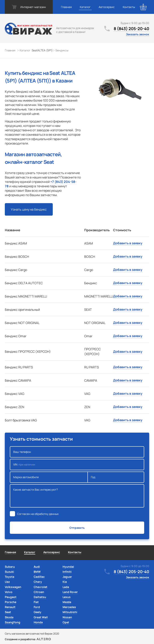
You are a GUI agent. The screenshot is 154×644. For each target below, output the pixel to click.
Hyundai (68, 567)
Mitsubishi (70, 612)
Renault (10, 607)
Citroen (39, 592)
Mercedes (69, 607)
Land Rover (70, 592)
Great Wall (41, 617)
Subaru (10, 567)
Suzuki (9, 572)
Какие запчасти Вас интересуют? (77, 496)
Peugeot (11, 597)
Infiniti (67, 572)
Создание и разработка (28, 639)
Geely (37, 612)
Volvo (9, 592)
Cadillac (39, 577)
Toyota (10, 577)
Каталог (85, 7)
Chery (38, 582)
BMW (37, 572)
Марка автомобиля (49, 477)
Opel (66, 622)
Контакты (129, 7)
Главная (66, 7)
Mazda (67, 602)
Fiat (36, 602)
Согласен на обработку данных (38, 514)
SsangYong (13, 622)
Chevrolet (41, 587)
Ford (37, 607)
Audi (37, 567)
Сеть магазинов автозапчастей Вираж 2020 (32, 634)
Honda (38, 622)
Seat (8, 612)
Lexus (67, 597)
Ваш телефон (77, 452)
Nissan (67, 617)
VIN (77, 465)
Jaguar (67, 577)
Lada (66, 587)
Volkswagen (13, 587)
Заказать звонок (138, 34)
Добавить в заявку (128, 243)
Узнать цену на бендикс (29, 209)
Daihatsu (40, 597)
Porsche (11, 602)
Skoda (9, 617)
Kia (65, 582)
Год (116, 477)
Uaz (7, 582)
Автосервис (107, 7)
